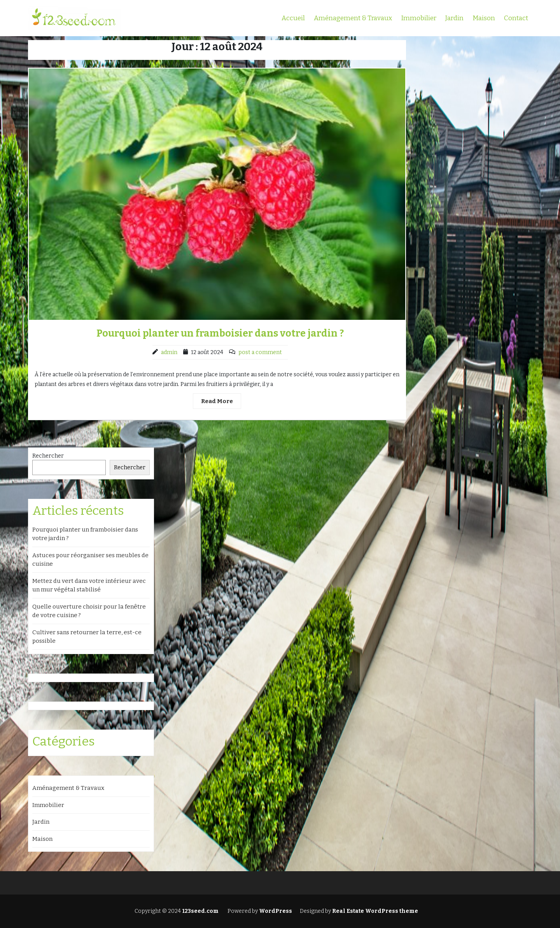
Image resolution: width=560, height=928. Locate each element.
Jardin (454, 18)
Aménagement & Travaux (353, 18)
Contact (516, 18)
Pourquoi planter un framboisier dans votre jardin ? (220, 333)
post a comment (260, 352)
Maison (484, 18)
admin (169, 352)
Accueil (293, 18)
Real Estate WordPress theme (374, 911)
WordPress (276, 911)
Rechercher (48, 456)
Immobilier (419, 18)
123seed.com (200, 911)
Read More (217, 401)
